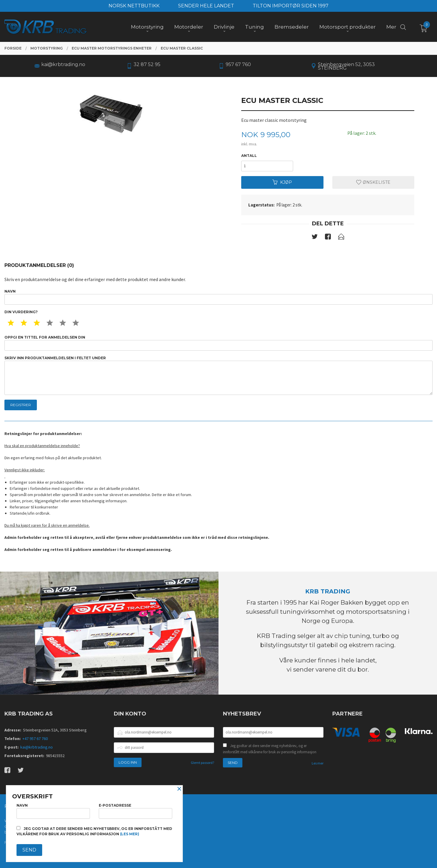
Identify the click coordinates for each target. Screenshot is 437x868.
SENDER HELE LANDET (206, 6)
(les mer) (130, 834)
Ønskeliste (373, 182)
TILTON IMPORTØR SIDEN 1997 (291, 6)
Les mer (318, 763)
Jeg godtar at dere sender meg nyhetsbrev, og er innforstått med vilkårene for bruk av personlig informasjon (270, 749)
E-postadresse (135, 811)
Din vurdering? (21, 312)
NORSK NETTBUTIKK (134, 6)
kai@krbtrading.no (37, 747)
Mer (391, 27)
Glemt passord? (202, 763)
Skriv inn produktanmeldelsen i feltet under (218, 375)
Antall (249, 156)
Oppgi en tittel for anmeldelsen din (218, 343)
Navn (218, 297)
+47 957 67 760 (35, 739)
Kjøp (282, 182)
